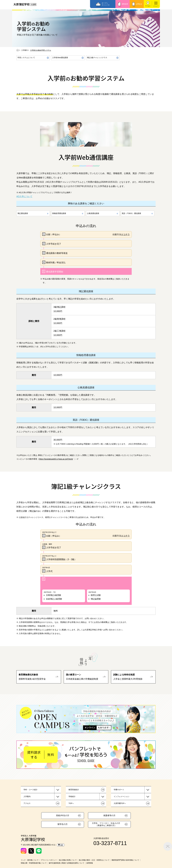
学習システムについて (26, 58)
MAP (61, 845)
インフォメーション (122, 796)
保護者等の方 (109, 815)
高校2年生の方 (63, 815)
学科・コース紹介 (31, 790)
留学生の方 (63, 824)
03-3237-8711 (110, 843)
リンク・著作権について (30, 860)
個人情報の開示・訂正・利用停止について (94, 860)
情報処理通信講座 (59, 213)
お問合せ (139, 4)
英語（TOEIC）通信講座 (131, 213)
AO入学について (24, 196)
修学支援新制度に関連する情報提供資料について (67, 863)
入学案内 (24, 50)
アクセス (148, 6)
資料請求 (125, 4)
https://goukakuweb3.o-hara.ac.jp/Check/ (56, 459)
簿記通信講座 (23, 213)
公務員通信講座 (93, 213)
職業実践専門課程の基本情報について (125, 860)
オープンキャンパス (106, 4)
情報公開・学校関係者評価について (34, 863)
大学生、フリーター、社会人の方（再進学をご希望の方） (106, 824)
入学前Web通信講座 (60, 58)
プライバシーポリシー (49, 860)
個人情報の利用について (68, 860)
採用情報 (90, 863)
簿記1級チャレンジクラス (97, 58)
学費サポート (119, 790)
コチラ (126, 234)
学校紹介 (72, 796)
